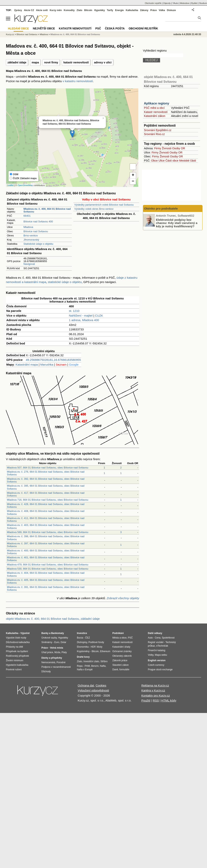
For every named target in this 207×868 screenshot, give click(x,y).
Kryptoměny (83, 651)
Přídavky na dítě (14, 647)
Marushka (47, 364)
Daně (115, 670)
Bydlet (194, 3)
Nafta (103, 666)
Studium (203, 3)
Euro (57, 642)
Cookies (101, 685)
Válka (162, 10)
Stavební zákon (121, 665)
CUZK (99, 316)
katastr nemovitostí (76, 62)
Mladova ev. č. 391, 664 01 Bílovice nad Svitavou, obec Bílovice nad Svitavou (46, 588)
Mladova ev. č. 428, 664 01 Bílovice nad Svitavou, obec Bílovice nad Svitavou (46, 505)
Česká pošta (115, 28)
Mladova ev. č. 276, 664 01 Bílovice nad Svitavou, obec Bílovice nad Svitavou (46, 473)
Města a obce (119, 638)
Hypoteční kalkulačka (17, 665)
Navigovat (29, 264)
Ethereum (105, 651)
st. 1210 (74, 311)
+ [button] (133, 175)
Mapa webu (161, 655)
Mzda (57, 652)
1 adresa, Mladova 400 (84, 320)
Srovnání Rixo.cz (154, 134)
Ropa (80, 666)
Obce (154, 161)
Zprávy (18, 10)
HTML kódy (169, 700)
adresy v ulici (103, 62)
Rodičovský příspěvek (17, 656)
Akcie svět (42, 10)
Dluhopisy (82, 642)
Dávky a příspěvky (52, 658)
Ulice (162, 161)
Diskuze (171, 10)
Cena (158, 638)
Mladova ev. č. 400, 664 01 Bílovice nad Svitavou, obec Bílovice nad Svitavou (46, 552)
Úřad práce (47, 652)
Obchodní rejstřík (153, 3)
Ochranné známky (122, 651)
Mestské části (188, 161)
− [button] (133, 181)
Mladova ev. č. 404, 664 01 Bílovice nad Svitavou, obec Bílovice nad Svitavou (46, 574)
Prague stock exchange (160, 670)
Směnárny (47, 642)
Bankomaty (57, 633)
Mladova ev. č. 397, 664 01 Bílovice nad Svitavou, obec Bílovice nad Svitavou (46, 545)
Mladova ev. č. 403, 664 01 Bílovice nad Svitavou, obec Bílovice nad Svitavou (46, 526)
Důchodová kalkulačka (18, 642)
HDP (93, 647)
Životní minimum (15, 660)
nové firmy (51, 62)
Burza (80, 638)
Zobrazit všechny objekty (123, 598)
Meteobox (185, 3)
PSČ (98, 28)
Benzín (95, 666)
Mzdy (100, 647)
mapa (35, 62)
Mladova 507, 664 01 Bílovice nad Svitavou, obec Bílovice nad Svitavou (48, 468)
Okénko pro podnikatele (161, 208)
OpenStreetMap (25, 185)
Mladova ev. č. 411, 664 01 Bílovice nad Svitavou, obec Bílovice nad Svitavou (46, 520)
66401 (27, 216)
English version (157, 660)
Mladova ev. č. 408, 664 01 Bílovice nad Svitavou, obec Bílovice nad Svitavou (46, 512)
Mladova (28, 227)
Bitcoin (88, 10)
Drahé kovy (83, 657)
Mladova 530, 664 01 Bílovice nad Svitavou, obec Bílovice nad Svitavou (48, 569)
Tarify (110, 10)
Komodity (69, 10)
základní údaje (17, 62)
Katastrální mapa (27, 364)
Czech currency (156, 665)
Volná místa (56, 648)
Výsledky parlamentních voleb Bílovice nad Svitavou (104, 205)
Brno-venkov (31, 236)
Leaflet (10, 185)
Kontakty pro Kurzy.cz (156, 695)
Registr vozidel (156, 642)
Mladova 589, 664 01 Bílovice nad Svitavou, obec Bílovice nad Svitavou (48, 532)
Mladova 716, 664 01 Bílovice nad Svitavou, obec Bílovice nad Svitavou (48, 500)
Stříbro (104, 661)
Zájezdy (167, 3)
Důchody (46, 671)
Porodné (61, 662)
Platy (64, 652)
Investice (82, 633)
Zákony (144, 10)
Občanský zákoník (122, 656)
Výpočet (25, 633)
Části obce (172, 161)
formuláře (124, 670)
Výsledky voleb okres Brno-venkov (94, 209)
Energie (119, 10)
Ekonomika (83, 647)
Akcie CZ (29, 10)
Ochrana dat (86, 685)
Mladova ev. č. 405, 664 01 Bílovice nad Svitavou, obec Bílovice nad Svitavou (46, 581)
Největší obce (44, 28)
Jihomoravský (31, 240)
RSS (156, 700)
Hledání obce (18, 28)
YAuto (175, 3)
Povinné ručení (14, 670)
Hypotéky (100, 10)
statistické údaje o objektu (65, 282)
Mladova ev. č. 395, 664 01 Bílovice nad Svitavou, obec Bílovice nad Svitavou (46, 487)
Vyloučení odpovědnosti (93, 690)
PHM (87, 666)
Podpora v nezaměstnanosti (56, 667)
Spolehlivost (168, 638)
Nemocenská (48, 662)
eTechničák (162, 646)
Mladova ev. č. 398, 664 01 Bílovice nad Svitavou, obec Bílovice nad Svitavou (46, 538)
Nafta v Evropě (85, 670)
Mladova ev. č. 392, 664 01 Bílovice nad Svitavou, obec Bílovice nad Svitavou (46, 480)
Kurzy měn (56, 10)
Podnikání (118, 633)
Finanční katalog (157, 650)
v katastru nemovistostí (78, 81)
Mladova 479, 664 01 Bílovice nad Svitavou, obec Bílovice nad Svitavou (48, 565)
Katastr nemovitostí (156, 112)
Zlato (80, 10)
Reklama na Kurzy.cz (155, 685)
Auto (150, 638)
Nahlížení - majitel (81, 316)
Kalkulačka (132, 10)
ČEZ (88, 638)
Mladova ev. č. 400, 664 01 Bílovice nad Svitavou (75, 34)
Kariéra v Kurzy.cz (153, 690)
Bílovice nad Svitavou (36, 231)
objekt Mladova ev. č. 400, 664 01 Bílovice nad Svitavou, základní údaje (53, 619)
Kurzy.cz (10, 34)
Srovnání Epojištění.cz (158, 130)
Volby (151, 655)
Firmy (158, 148)
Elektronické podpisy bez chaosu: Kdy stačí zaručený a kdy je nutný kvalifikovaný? (177, 223)
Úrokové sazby (49, 638)
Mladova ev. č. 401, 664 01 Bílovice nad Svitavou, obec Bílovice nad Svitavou (46, 559)
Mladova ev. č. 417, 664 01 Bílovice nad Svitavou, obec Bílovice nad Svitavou (46, 494)
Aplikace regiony (157, 103)
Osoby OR (179, 148)
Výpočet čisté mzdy (16, 638)
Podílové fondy (96, 642)
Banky (45, 633)
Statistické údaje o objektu (38, 244)
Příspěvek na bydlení (17, 651)
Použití (146, 700)
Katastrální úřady (121, 647)
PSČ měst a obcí (154, 108)
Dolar (63, 642)
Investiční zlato (91, 661)
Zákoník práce (120, 660)
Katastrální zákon (155, 116)
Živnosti (167, 148)
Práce (154, 10)
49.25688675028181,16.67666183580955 (53, 360)
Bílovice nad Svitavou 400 (38, 221)
